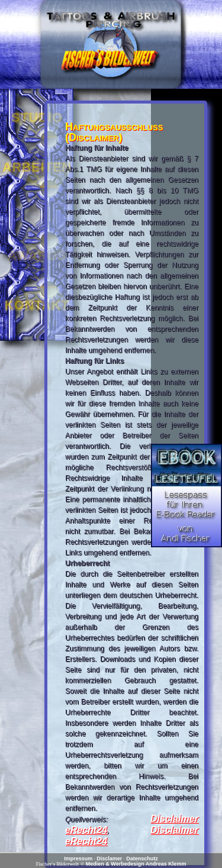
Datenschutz (142, 859)
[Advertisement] (186, 266)
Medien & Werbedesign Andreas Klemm (136, 864)
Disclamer (109, 859)
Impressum (78, 859)
